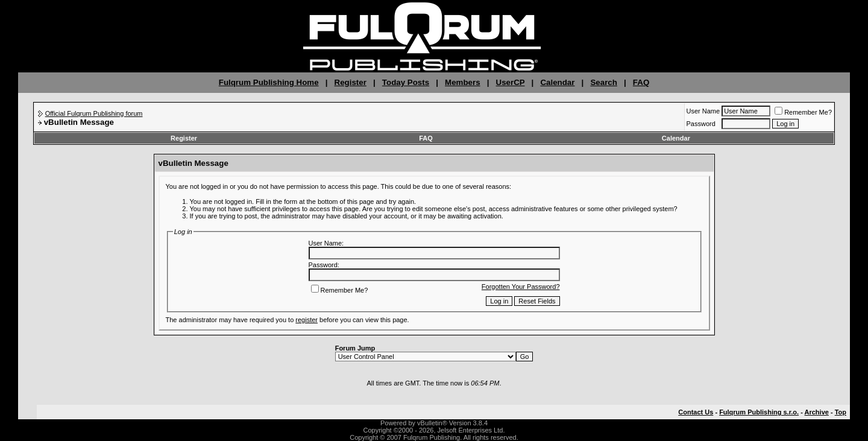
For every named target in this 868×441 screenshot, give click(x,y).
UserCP (511, 82)
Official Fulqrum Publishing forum (94, 113)
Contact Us (696, 412)
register (307, 320)
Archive (817, 412)
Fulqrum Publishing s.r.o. (759, 412)
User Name (703, 111)
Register (351, 82)
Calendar (557, 82)
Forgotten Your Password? (521, 287)
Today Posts (406, 82)
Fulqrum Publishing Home (269, 82)
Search (603, 82)
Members (463, 82)
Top (841, 412)
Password (701, 124)
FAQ (641, 82)
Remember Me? (803, 112)
